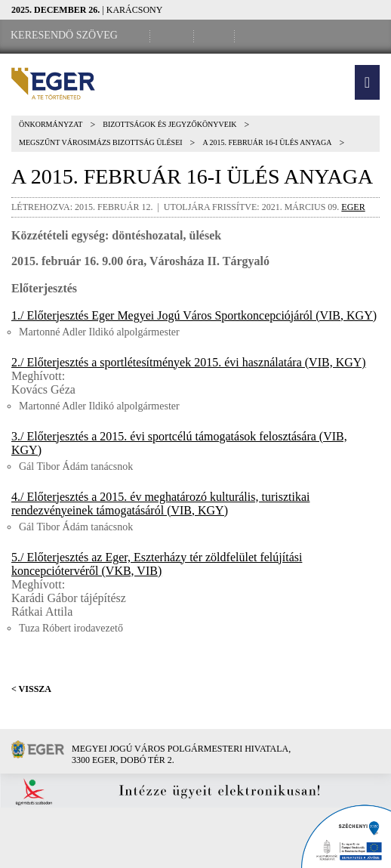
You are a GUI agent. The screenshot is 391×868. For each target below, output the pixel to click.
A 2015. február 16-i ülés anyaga (267, 142)
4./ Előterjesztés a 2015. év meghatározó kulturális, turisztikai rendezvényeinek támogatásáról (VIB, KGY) (160, 504)
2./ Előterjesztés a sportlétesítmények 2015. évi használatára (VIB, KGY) (189, 362)
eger (353, 207)
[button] (367, 82)
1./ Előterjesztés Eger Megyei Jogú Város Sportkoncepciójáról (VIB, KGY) (194, 315)
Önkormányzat (51, 124)
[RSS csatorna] (257, 36)
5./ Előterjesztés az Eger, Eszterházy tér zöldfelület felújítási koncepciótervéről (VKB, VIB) (157, 564)
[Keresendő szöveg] (64, 36)
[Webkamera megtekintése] (217, 36)
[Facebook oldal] (174, 36)
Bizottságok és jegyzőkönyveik (169, 124)
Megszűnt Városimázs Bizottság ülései (101, 142)
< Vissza (31, 689)
